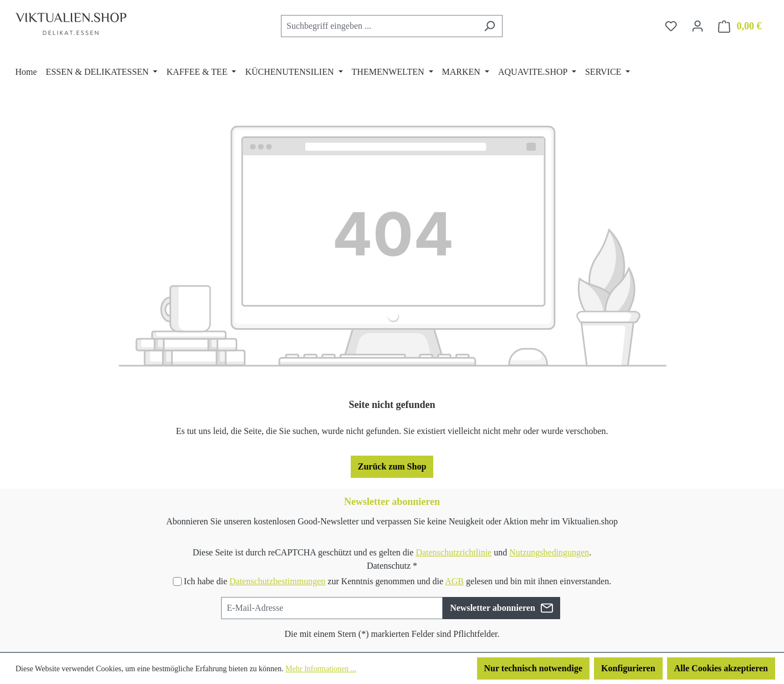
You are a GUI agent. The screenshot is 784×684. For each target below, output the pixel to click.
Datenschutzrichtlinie (454, 552)
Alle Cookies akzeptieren (721, 668)
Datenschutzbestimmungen (277, 581)
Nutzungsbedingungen (549, 552)
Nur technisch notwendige (534, 668)
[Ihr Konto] (698, 26)
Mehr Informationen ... (321, 669)
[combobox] (379, 26)
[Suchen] (490, 26)
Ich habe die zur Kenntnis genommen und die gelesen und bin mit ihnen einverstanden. (398, 581)
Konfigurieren (628, 668)
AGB (454, 581)
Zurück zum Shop (392, 466)
